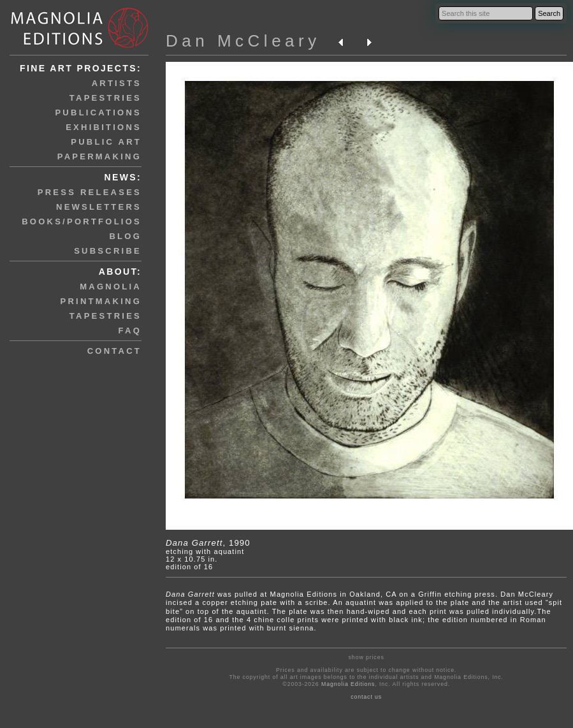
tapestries (105, 98)
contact (114, 351)
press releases (90, 192)
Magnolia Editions (348, 684)
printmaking (101, 301)
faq (130, 331)
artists (117, 83)
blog (125, 236)
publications (98, 113)
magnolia (111, 287)
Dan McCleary (243, 41)
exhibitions (104, 127)
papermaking (99, 157)
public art (106, 142)
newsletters (99, 207)
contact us (366, 697)
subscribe (108, 251)
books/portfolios (82, 222)
